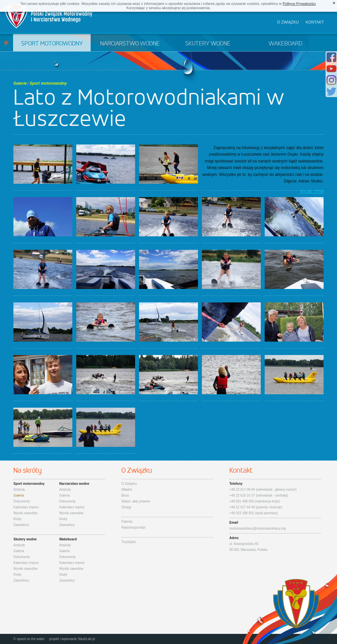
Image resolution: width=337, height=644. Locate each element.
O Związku (129, 484)
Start (6, 43)
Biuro (125, 495)
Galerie (20, 83)
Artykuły (19, 490)
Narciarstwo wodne (130, 44)
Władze (127, 490)
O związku (288, 22)
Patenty (127, 522)
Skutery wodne (208, 44)
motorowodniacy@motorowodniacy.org (257, 528)
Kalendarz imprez (26, 507)
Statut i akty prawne (136, 501)
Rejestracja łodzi (133, 527)
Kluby (18, 519)
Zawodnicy (21, 525)
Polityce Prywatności (299, 4)
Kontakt (315, 22)
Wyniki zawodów (26, 513)
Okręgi (126, 507)
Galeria (19, 495)
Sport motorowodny (52, 44)
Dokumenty (22, 501)
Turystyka (128, 542)
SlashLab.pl (86, 639)
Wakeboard (285, 44)
